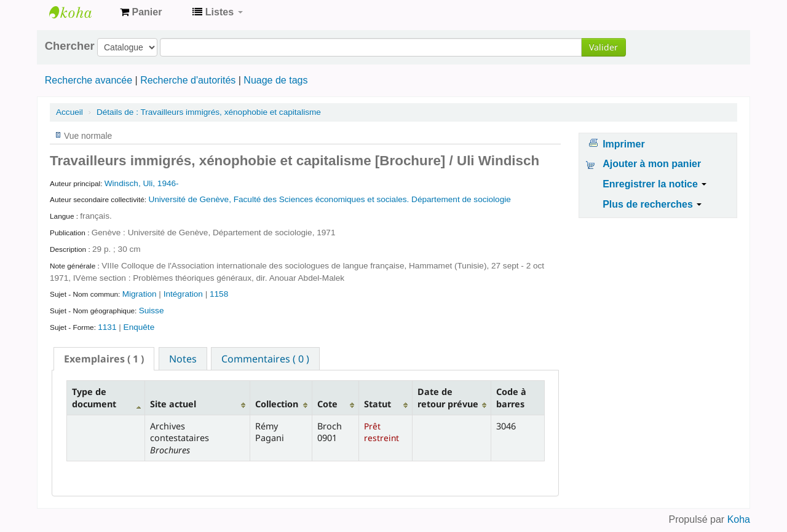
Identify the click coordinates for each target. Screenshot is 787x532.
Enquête (139, 327)
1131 (107, 327)
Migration (141, 294)
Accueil (69, 112)
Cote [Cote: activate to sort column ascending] (327, 404)
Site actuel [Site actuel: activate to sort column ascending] (173, 404)
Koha (739, 519)
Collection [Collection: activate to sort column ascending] (277, 404)
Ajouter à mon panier (652, 164)
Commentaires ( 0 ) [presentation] (265, 359)
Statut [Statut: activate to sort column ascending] (378, 404)
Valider (603, 47)
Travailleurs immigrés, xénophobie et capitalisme (209, 112)
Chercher (70, 46)
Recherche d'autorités (188, 80)
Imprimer (623, 144)
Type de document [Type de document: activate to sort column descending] (94, 397)
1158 (219, 294)
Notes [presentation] (183, 359)
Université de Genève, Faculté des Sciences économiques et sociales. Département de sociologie (329, 199)
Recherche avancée (89, 80)
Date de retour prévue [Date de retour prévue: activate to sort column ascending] (448, 397)
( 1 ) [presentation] (104, 359)
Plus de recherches (652, 204)
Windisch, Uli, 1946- (142, 183)
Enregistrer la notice (655, 184)
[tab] (104, 359)
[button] (141, 12)
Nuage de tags (275, 80)
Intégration (184, 294)
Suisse (152, 311)
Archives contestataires (80, 12)
